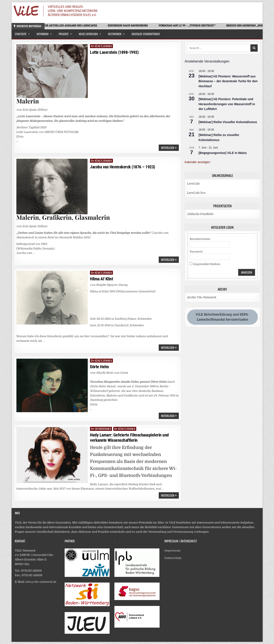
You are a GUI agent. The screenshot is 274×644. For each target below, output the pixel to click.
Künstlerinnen (103, 46)
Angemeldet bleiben (207, 264)
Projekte (64, 34)
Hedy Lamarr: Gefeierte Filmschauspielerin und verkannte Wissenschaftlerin (129, 438)
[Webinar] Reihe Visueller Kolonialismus (228, 122)
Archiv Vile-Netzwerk (202, 297)
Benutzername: (200, 239)
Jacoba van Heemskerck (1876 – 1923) (122, 167)
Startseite (21, 34)
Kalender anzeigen (197, 162)
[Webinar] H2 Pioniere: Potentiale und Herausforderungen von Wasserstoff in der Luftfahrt (227, 104)
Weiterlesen (170, 148)
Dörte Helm (99, 367)
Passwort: (196, 252)
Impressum (172, 551)
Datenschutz (173, 558)
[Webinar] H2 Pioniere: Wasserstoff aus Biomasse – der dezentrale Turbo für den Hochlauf (228, 81)
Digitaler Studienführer (146, 34)
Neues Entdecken (88, 34)
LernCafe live (196, 193)
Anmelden (247, 272)
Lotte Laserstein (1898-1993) (114, 52)
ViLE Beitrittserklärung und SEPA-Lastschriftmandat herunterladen (222, 317)
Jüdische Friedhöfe (200, 214)
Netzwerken (115, 34)
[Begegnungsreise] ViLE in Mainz (223, 153)
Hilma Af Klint (101, 279)
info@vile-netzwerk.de (41, 582)
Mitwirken (43, 34)
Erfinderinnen (103, 429)
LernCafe (193, 184)
